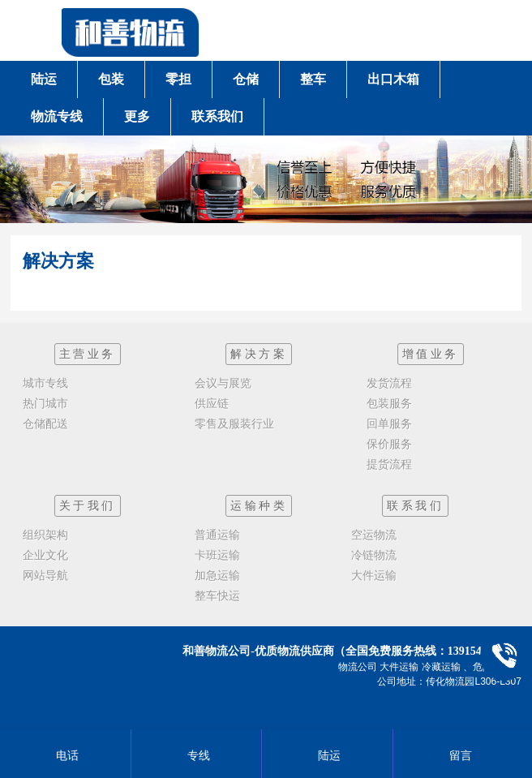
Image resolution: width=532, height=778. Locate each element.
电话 (65, 755)
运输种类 (259, 505)
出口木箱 (393, 79)
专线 (197, 755)
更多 (137, 116)
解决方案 (259, 354)
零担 (178, 79)
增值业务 (431, 354)
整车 (313, 79)
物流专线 (57, 116)
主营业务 (88, 354)
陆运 (44, 79)
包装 (111, 79)
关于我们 (88, 505)
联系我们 (217, 116)
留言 (459, 755)
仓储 (246, 79)
